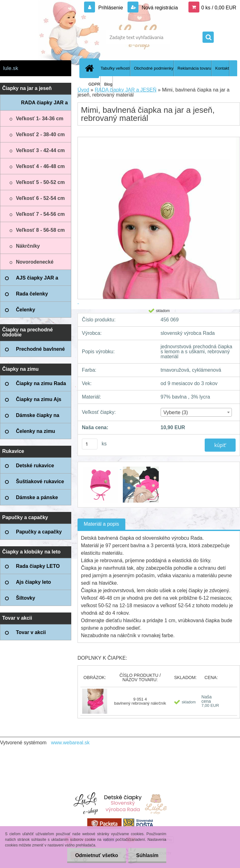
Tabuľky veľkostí (115, 68)
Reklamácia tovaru (194, 68)
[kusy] (90, 444)
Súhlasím (147, 855)
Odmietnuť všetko (96, 855)
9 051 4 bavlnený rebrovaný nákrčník (140, 701)
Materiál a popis (101, 524)
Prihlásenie (111, 8)
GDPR (94, 84)
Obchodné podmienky (154, 68)
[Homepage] (91, 68)
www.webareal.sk (70, 743)
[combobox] (196, 412)
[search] (208, 37)
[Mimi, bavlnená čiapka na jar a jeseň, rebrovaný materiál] (101, 467)
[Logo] (43, 37)
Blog (108, 84)
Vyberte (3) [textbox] (176, 412)
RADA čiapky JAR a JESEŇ (125, 90)
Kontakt (222, 68)
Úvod (83, 90)
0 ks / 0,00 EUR (219, 8)
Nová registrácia (159, 8)
